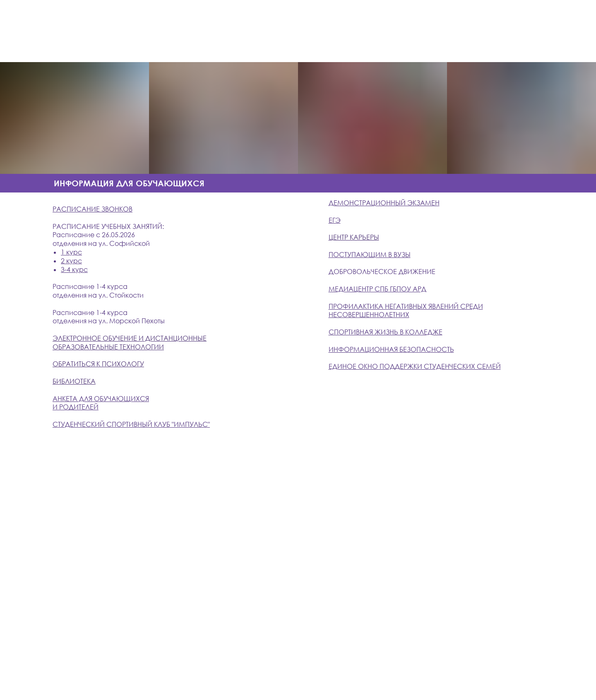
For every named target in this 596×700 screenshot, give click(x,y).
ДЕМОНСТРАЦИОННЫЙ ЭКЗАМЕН (384, 203)
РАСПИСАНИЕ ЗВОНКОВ (93, 209)
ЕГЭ (335, 220)
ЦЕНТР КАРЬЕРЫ (354, 237)
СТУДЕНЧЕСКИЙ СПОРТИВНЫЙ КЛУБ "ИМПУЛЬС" (131, 424)
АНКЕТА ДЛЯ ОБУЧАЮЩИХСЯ (101, 399)
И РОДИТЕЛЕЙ (76, 407)
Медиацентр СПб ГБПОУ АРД (377, 289)
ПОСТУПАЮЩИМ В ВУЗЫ (370, 255)
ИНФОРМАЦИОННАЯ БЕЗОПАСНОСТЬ (391, 349)
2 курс (71, 261)
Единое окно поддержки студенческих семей (415, 366)
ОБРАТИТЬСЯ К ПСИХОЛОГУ (98, 364)
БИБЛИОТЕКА (74, 381)
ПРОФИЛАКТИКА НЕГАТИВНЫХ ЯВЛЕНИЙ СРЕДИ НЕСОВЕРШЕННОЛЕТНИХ (406, 311)
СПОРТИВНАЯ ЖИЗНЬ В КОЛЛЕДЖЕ (386, 332)
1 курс (71, 252)
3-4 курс (74, 269)
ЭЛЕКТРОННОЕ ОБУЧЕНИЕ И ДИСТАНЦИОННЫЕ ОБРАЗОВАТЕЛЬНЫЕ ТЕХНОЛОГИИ (130, 343)
